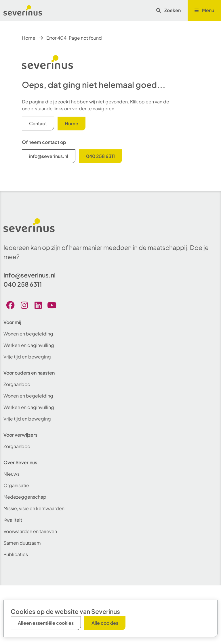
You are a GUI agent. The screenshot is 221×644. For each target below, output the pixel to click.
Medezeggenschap (25, 497)
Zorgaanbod (17, 384)
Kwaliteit (13, 520)
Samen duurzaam (22, 543)
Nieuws (12, 474)
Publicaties (16, 554)
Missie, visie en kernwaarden (34, 508)
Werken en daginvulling (29, 345)
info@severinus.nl (49, 156)
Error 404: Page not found (74, 38)
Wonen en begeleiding (28, 334)
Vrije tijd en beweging (27, 357)
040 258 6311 (100, 156)
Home (29, 38)
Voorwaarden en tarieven (30, 531)
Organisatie (16, 485)
